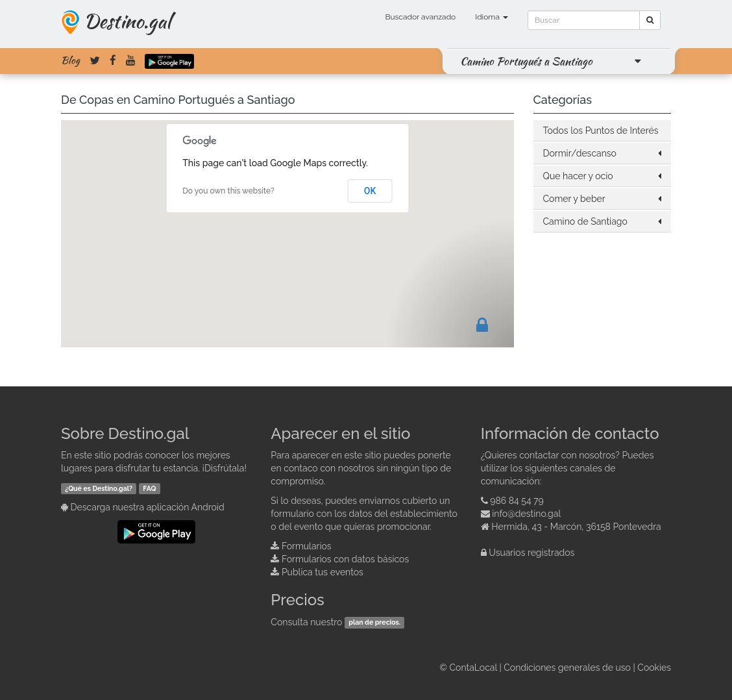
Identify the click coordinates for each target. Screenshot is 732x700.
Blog (70, 60)
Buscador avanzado (420, 17)
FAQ (149, 488)
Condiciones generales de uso (567, 668)
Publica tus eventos (323, 572)
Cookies (654, 668)
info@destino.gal (526, 514)
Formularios (307, 546)
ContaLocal (473, 668)
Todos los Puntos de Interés (601, 131)
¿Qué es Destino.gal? (99, 488)
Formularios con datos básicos (345, 559)
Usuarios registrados (531, 553)
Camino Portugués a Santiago (526, 61)
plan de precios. (374, 623)
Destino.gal (127, 21)
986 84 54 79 (517, 501)
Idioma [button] (492, 17)
